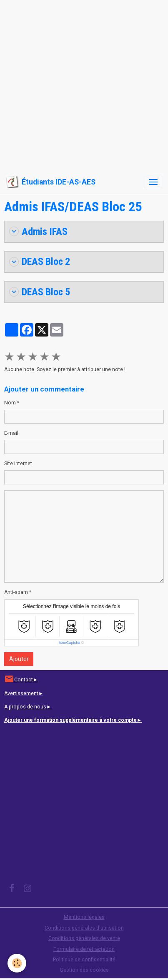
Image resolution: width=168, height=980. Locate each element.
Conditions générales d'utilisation (84, 928)
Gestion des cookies (84, 970)
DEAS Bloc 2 (40, 262)
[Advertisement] (84, 84)
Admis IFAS (38, 232)
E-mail (11, 433)
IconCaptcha (70, 643)
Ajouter (19, 659)
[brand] (51, 182)
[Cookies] (17, 963)
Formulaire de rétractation (84, 949)
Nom (10, 403)
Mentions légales (84, 917)
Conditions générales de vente (84, 938)
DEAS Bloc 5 (40, 292)
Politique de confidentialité (84, 960)
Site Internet (18, 464)
